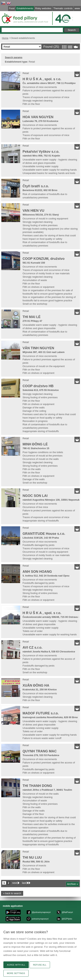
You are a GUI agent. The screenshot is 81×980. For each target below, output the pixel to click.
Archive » (73, 884)
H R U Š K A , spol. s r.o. (42, 79)
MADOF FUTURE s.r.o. (41, 713)
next (15, 883)
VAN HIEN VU (33, 211)
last (24, 883)
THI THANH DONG (37, 786)
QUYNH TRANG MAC (40, 751)
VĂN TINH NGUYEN (38, 348)
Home (5, 38)
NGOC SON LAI (35, 496)
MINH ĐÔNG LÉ (35, 444)
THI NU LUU (32, 858)
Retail (26, 73)
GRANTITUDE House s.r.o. (44, 534)
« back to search (12, 893)
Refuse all (40, 965)
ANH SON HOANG (37, 572)
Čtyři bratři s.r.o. (36, 186)
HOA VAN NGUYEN (38, 117)
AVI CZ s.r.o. (32, 648)
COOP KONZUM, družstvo (44, 259)
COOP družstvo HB (38, 386)
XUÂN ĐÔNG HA (36, 685)
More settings (16, 973)
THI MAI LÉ (32, 317)
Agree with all (16, 965)
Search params (14, 57)
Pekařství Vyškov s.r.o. (41, 152)
